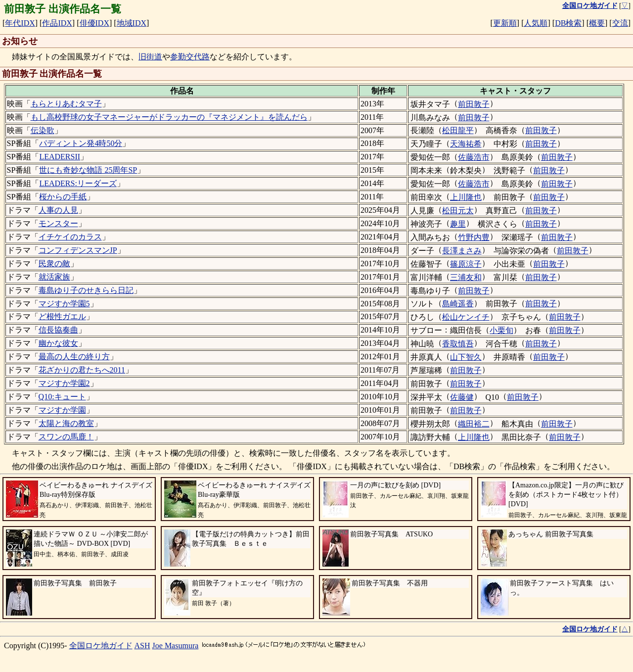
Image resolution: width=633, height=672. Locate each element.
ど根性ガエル (62, 316)
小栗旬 (501, 330)
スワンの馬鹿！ (66, 437)
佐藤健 (462, 397)
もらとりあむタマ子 (66, 104)
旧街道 (150, 57)
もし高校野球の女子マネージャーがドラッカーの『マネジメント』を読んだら (169, 117)
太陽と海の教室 (66, 423)
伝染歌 (43, 130)
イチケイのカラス (70, 237)
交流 (620, 23)
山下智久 (466, 357)
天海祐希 (466, 144)
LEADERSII (60, 157)
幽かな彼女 (58, 343)
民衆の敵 (54, 264)
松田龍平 (458, 130)
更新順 (505, 23)
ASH (142, 646)
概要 (597, 23)
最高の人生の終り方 (74, 357)
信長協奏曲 (58, 330)
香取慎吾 (458, 344)
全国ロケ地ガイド (101, 646)
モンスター (58, 223)
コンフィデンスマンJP (78, 250)
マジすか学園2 (64, 383)
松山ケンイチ (466, 317)
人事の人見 (58, 210)
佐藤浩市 (474, 157)
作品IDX (57, 23)
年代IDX (20, 23)
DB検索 (568, 23)
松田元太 (458, 211)
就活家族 (54, 277)
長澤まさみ (462, 251)
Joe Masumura (176, 646)
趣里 (458, 224)
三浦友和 (466, 277)
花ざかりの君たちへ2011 (82, 370)
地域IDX (132, 23)
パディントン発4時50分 (81, 143)
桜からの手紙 (63, 197)
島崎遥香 (458, 304)
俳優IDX (94, 23)
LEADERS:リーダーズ (78, 183)
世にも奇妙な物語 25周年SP (88, 170)
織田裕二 (474, 424)
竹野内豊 (474, 237)
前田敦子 (474, 104)
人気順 (536, 23)
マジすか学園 (62, 410)
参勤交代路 (190, 57)
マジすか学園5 (64, 304)
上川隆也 (466, 197)
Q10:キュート (62, 397)
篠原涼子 (466, 264)
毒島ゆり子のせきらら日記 (86, 290)
